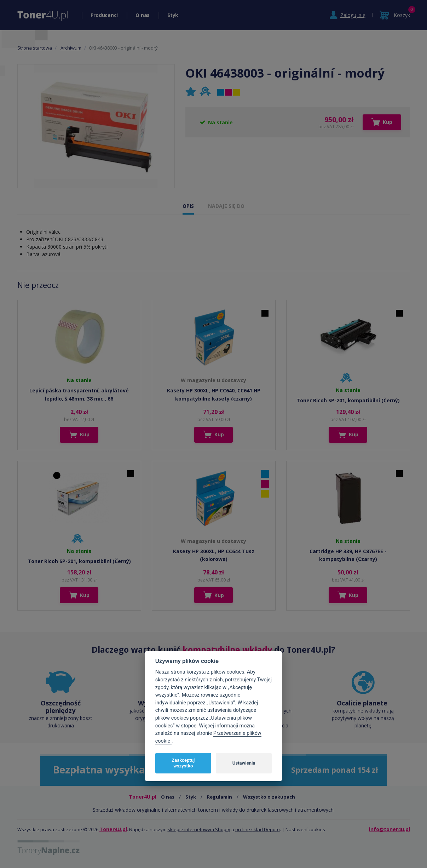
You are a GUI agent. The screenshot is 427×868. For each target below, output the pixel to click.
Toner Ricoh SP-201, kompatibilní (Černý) (348, 400)
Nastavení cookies (305, 829)
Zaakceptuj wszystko (183, 763)
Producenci (104, 15)
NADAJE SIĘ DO (226, 206)
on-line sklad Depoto (258, 829)
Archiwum (71, 48)
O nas (143, 15)
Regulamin (220, 797)
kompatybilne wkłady (227, 649)
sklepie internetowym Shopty (199, 829)
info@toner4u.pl (390, 829)
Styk (173, 15)
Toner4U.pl (113, 829)
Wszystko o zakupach (269, 797)
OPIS (188, 206)
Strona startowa (35, 48)
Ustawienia (244, 763)
